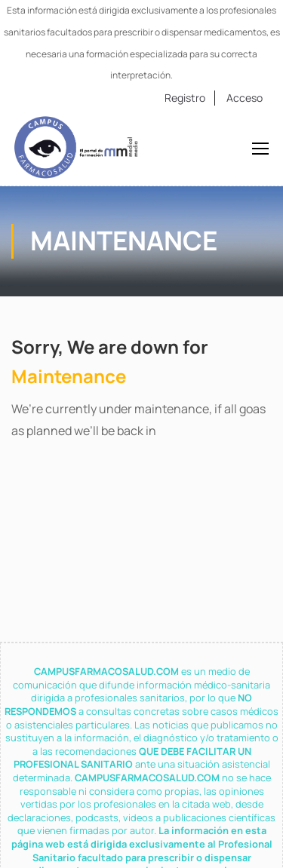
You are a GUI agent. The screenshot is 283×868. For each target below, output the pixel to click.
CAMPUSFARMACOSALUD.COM (108, 671)
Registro (185, 98)
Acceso (245, 98)
